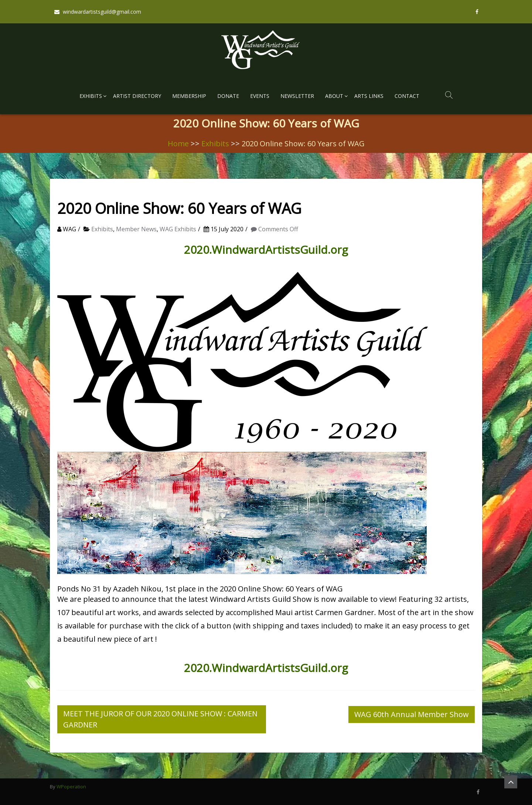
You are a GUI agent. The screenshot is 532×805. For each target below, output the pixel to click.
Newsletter (297, 96)
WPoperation (71, 787)
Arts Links (369, 96)
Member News (136, 229)
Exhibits (91, 96)
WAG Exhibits (178, 229)
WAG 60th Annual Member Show (412, 714)
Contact (407, 96)
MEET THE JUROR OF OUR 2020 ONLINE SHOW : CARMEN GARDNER (160, 719)
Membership (189, 96)
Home (178, 144)
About (334, 96)
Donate (228, 96)
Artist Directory (137, 96)
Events (260, 96)
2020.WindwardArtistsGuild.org (266, 250)
